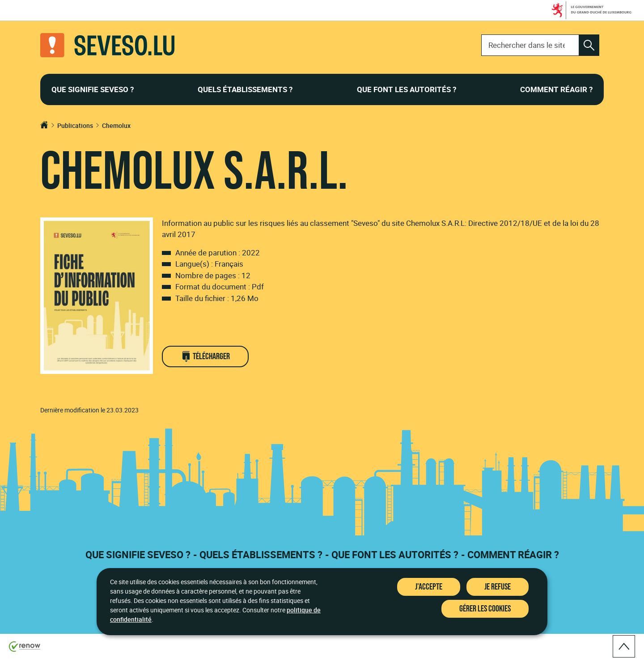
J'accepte (429, 587)
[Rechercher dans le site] (589, 45)
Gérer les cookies (485, 609)
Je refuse (498, 587)
